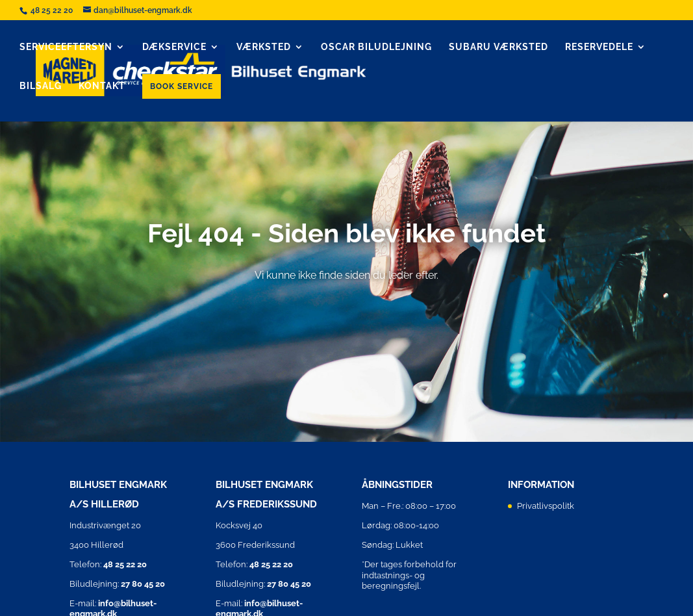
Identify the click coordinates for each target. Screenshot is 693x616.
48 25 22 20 (53, 10)
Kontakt (102, 86)
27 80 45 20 (143, 584)
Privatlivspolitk (546, 506)
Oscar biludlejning (376, 47)
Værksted (264, 47)
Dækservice (174, 47)
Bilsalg (41, 86)
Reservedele (599, 47)
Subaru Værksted (498, 47)
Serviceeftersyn (66, 47)
